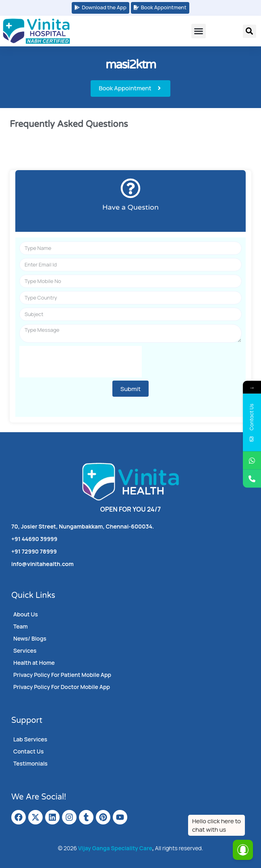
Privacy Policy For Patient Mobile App (62, 675)
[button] (199, 31)
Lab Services (30, 739)
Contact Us (28, 751)
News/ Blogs (30, 638)
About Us (26, 614)
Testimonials (30, 763)
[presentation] (81, 362)
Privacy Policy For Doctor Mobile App (62, 687)
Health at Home (34, 663)
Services (25, 650)
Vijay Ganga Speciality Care (115, 848)
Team (21, 626)
